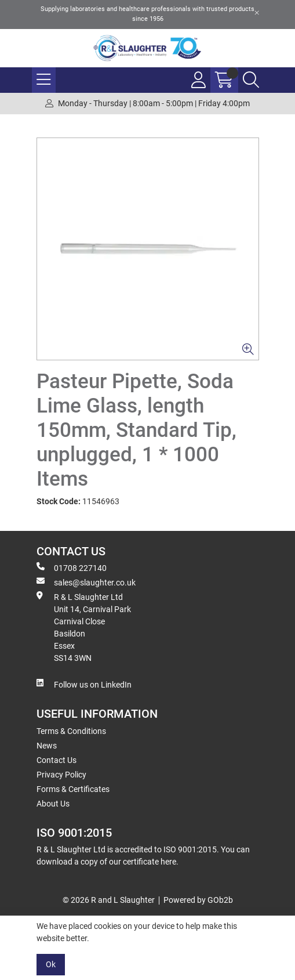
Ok (51, 964)
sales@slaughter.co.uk (86, 582)
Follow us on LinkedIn (84, 684)
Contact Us (57, 760)
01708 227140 (72, 567)
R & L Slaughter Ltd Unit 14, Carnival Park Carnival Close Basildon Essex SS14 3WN (84, 627)
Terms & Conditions (71, 731)
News (47, 746)
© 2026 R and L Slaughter (109, 900)
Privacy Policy (61, 775)
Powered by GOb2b (198, 900)
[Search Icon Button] (251, 80)
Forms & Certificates (73, 789)
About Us (53, 804)
